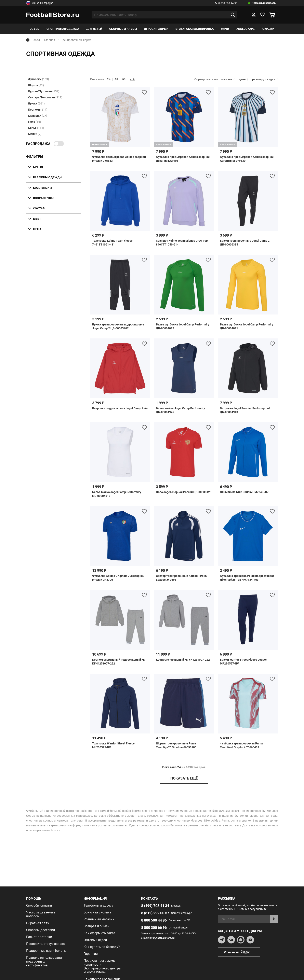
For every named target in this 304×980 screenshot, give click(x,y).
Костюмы (38, 110)
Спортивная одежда (63, 29)
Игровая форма (156, 29)
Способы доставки (41, 930)
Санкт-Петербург (40, 3)
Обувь (34, 29)
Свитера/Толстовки (45, 97)
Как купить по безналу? (102, 947)
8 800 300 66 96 (154, 928)
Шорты (36, 85)
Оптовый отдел (95, 940)
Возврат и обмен (96, 926)
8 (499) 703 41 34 (155, 906)
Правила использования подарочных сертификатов (45, 961)
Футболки (39, 79)
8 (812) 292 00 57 (155, 913)
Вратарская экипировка (195, 29)
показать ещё (184, 778)
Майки (35, 134)
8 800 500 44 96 (226, 3)
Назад (33, 40)
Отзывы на (242, 952)
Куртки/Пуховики (44, 91)
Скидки (268, 29)
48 (116, 79)
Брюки (36, 103)
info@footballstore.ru (162, 938)
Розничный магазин (99, 919)
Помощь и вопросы (264, 3)
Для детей (94, 29)
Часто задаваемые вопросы (41, 914)
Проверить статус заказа (45, 944)
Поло (35, 122)
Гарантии (91, 954)
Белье (36, 128)
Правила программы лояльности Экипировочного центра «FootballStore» (102, 966)
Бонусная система (97, 912)
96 (124, 79)
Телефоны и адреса (98, 905)
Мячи (225, 29)
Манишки (38, 116)
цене (244, 79)
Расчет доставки (39, 937)
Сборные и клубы (123, 29)
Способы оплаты (39, 905)
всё (132, 79)
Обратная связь (38, 923)
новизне (228, 79)
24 (109, 79)
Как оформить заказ (100, 933)
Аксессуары (246, 29)
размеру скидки (265, 79)
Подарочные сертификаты (46, 951)
